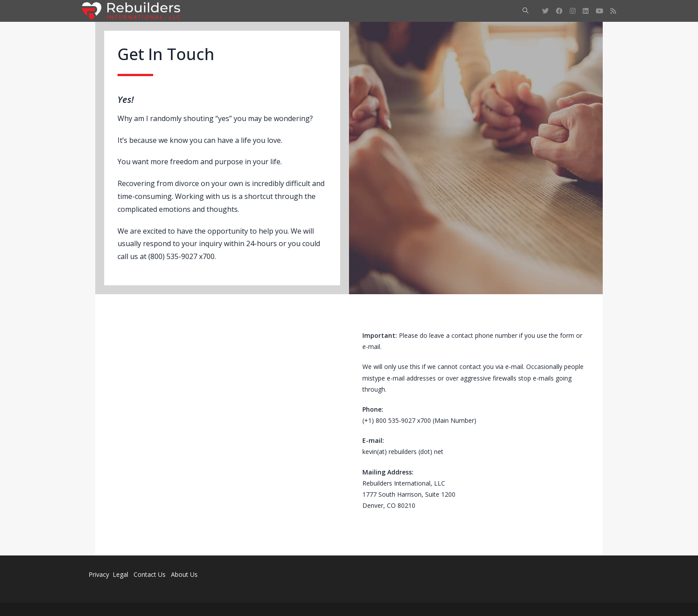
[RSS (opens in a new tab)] (613, 11)
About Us (184, 574)
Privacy (99, 574)
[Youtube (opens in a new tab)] (599, 11)
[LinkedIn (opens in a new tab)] (586, 11)
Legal (121, 574)
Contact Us (150, 574)
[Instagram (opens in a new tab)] (573, 11)
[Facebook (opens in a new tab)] (559, 11)
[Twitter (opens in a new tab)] (546, 11)
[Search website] (526, 11)
